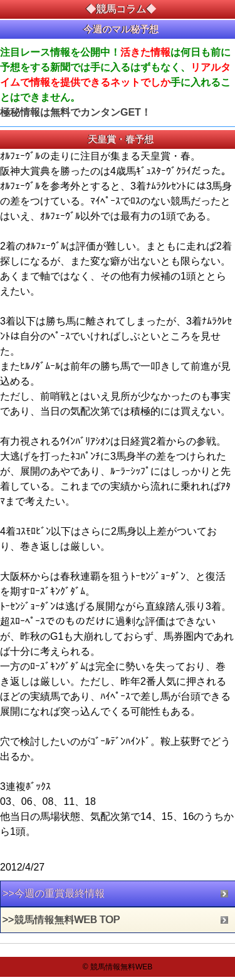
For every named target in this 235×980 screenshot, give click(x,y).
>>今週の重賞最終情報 (54, 893)
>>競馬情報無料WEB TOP (61, 920)
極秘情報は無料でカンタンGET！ (76, 112)
